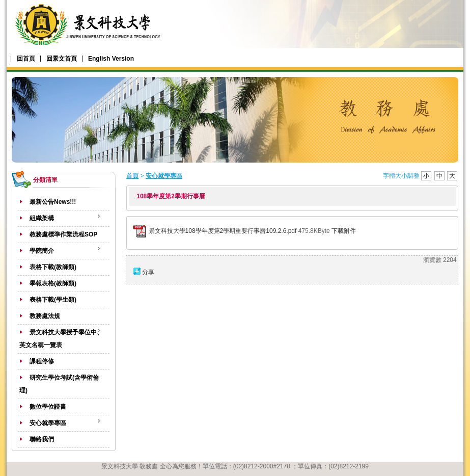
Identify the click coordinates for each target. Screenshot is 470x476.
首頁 (132, 176)
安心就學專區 (164, 176)
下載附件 (344, 231)
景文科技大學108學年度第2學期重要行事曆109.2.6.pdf (223, 231)
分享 (148, 272)
